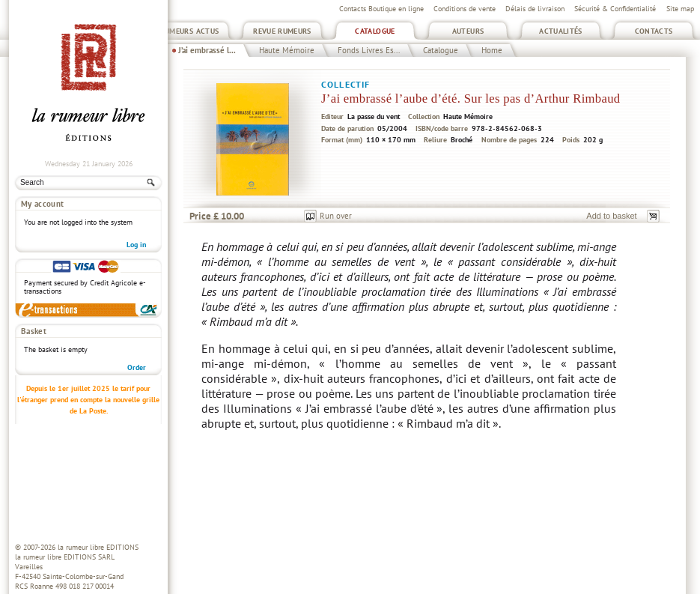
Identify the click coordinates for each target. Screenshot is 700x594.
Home (492, 50)
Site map (680, 9)
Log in (136, 245)
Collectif (346, 84)
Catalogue (375, 31)
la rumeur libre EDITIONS (98, 547)
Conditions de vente (465, 9)
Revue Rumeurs (282, 31)
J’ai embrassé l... (207, 50)
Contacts (654, 31)
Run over (336, 216)
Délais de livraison (535, 9)
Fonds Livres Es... (369, 50)
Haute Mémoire (287, 50)
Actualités (561, 31)
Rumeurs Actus (190, 31)
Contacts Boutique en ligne (381, 9)
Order (137, 367)
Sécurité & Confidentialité (615, 9)
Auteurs (468, 31)
